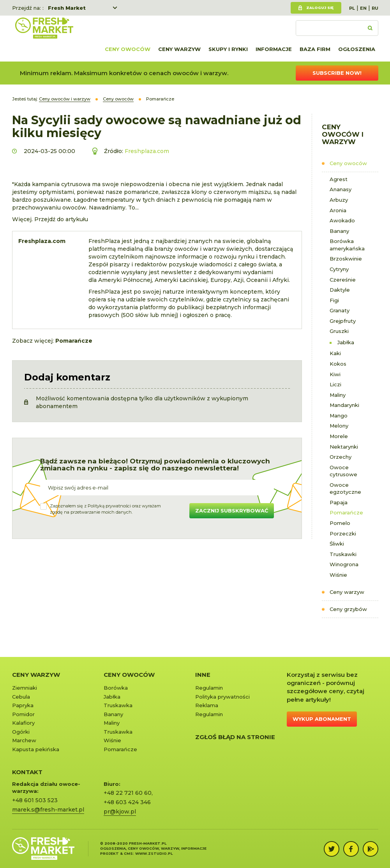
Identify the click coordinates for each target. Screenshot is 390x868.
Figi (334, 300)
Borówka (116, 688)
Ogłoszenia (357, 49)
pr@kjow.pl (120, 812)
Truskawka (118, 705)
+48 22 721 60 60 (128, 793)
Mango (339, 416)
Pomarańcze (346, 512)
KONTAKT (27, 772)
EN (363, 8)
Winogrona (344, 564)
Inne (203, 675)
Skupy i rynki (228, 49)
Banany (339, 231)
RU (375, 8)
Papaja (339, 502)
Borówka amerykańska (347, 245)
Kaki (335, 353)
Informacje (274, 49)
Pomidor (23, 714)
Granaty (340, 310)
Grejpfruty (343, 321)
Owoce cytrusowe (343, 471)
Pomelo (340, 523)
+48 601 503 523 (35, 800)
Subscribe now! (337, 73)
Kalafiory (23, 723)
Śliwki (337, 544)
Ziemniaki (25, 688)
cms (128, 853)
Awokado (342, 220)
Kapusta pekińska (36, 749)
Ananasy (341, 189)
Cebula (21, 697)
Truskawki (343, 554)
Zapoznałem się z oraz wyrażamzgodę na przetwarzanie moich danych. (105, 509)
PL (352, 8)
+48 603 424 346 (127, 802)
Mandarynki (344, 405)
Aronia (338, 210)
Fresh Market (67, 8)
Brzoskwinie (346, 259)
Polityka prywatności (222, 697)
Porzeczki (343, 533)
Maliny (338, 395)
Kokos (338, 364)
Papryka (23, 705)
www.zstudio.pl (154, 853)
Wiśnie (338, 575)
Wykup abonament (322, 719)
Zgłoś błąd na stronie (235, 737)
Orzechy (341, 457)
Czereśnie (343, 280)
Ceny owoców (128, 49)
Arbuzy (339, 200)
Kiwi (335, 374)
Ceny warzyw (179, 49)
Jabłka (346, 342)
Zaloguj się (320, 8)
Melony (339, 426)
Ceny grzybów (348, 609)
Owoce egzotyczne (345, 489)
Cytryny (339, 269)
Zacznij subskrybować (232, 511)
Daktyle (340, 290)
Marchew (24, 740)
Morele (339, 436)
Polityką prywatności (109, 506)
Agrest (339, 179)
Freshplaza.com (147, 151)
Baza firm (315, 49)
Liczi (335, 384)
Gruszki (339, 331)
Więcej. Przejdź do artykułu (50, 219)
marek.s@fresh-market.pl (48, 810)
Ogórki (21, 732)
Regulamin (209, 688)
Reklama (207, 705)
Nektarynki (344, 447)
